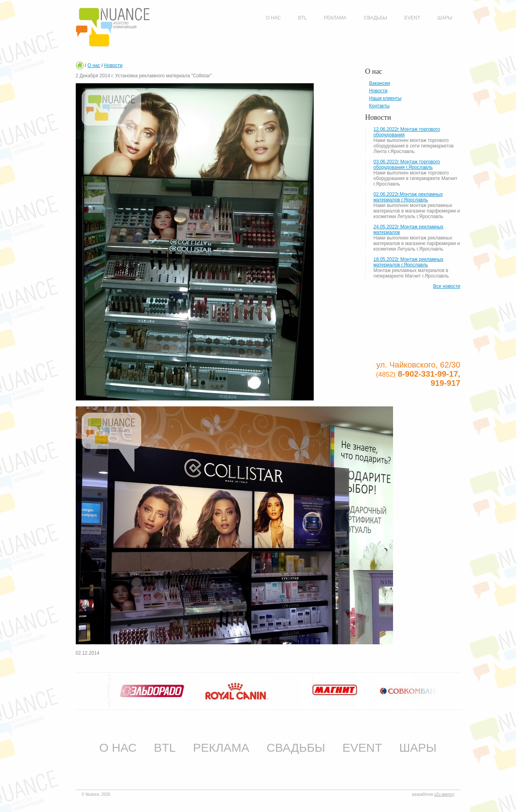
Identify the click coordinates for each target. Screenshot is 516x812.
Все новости (447, 286)
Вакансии (380, 83)
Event (362, 748)
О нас (94, 65)
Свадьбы (296, 748)
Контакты (380, 106)
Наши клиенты (386, 98)
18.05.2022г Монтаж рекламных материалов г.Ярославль (409, 262)
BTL (165, 748)
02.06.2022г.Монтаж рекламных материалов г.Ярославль (408, 197)
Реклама (221, 748)
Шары (418, 748)
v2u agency (444, 794)
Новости (113, 65)
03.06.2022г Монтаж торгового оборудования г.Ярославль (407, 165)
